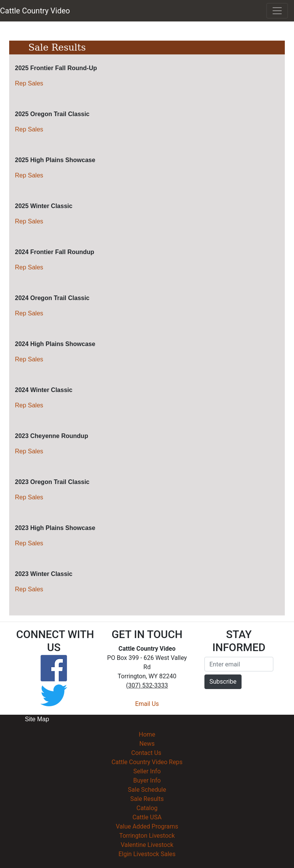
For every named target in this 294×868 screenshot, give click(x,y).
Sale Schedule (147, 790)
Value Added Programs (147, 826)
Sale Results (147, 799)
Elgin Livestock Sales (147, 854)
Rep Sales (29, 83)
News (147, 744)
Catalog (147, 808)
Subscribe (223, 682)
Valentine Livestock (147, 845)
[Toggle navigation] (277, 11)
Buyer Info (147, 780)
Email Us (147, 704)
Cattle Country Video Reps (147, 762)
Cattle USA (147, 817)
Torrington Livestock (147, 836)
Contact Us (146, 753)
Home (147, 734)
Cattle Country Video (35, 11)
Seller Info (147, 771)
